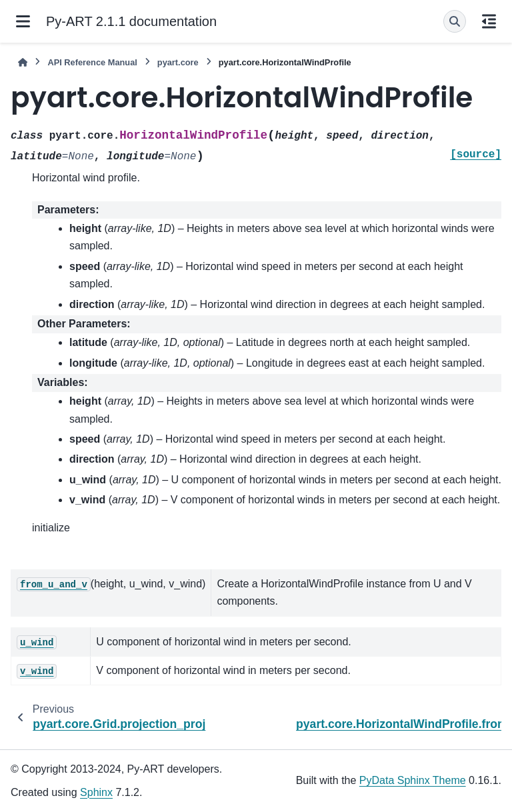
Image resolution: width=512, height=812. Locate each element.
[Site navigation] (23, 21)
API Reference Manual (92, 62)
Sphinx (96, 792)
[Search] (455, 21)
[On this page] (489, 21)
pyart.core (178, 62)
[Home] (23, 62)
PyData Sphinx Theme (413, 780)
